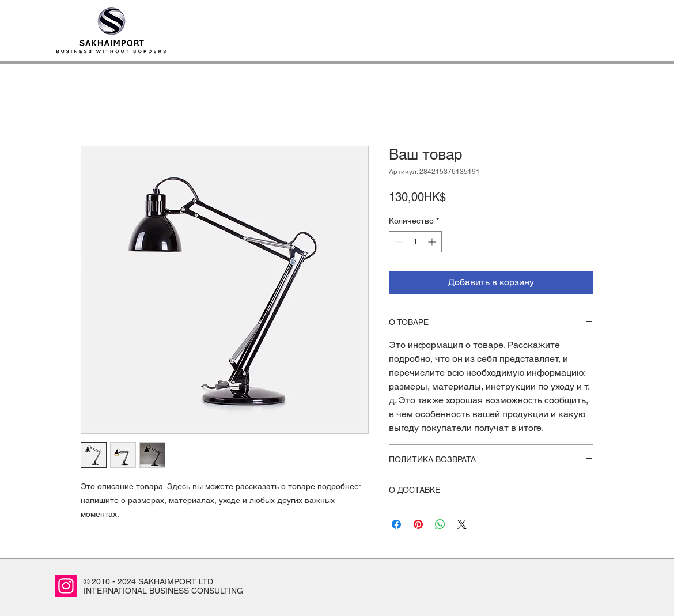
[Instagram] (66, 586)
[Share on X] (462, 524)
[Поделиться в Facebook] (396, 524)
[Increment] (433, 242)
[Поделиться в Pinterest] (418, 524)
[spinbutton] (415, 242)
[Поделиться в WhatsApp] (440, 524)
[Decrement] (398, 242)
